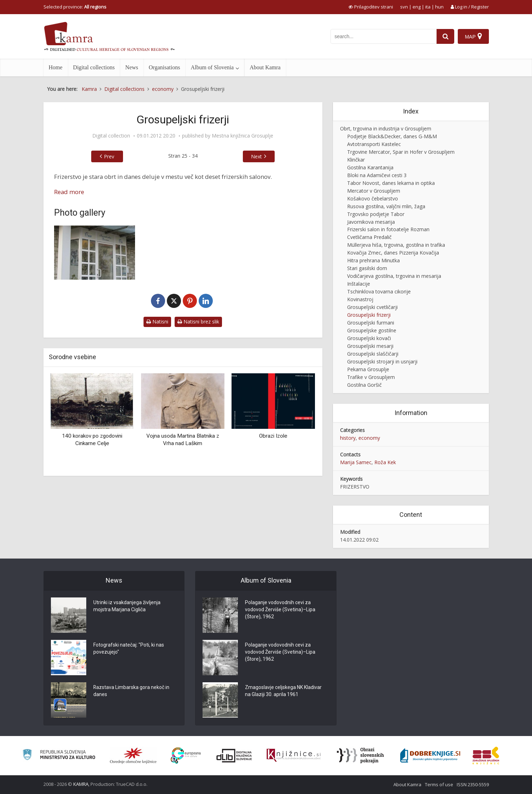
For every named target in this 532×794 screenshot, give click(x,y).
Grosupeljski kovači (369, 338)
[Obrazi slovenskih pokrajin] (360, 755)
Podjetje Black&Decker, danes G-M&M (392, 136)
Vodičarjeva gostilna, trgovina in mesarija (394, 276)
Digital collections (94, 67)
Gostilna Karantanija (370, 167)
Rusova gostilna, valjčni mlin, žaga (386, 206)
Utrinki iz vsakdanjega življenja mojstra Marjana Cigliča (127, 606)
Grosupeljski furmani (371, 323)
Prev (109, 156)
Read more (69, 192)
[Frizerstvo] (95, 253)
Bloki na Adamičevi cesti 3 (377, 175)
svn (404, 7)
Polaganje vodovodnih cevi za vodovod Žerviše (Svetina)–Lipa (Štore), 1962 (280, 610)
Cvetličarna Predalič (369, 237)
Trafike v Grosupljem (371, 377)
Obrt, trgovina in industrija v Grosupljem (386, 129)
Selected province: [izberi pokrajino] (75, 7)
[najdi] (445, 36)
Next (256, 156)
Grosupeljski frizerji (369, 315)
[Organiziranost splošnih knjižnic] (133, 755)
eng (417, 7)
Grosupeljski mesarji (370, 346)
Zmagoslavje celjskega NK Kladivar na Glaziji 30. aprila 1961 (283, 691)
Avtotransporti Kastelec (374, 144)
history (348, 438)
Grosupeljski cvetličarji (372, 307)
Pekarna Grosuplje (368, 369)
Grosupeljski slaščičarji (373, 354)
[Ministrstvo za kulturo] (59, 756)
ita (428, 7)
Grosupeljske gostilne (372, 330)
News (131, 67)
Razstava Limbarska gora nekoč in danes (131, 691)
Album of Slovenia (212, 67)
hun (439, 7)
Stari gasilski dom (367, 268)
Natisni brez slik (198, 322)
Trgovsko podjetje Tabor (376, 214)
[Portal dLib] (234, 755)
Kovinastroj (360, 299)
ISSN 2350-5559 (473, 784)
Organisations (165, 67)
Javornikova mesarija (371, 222)
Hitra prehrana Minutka (373, 260)
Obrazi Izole (273, 436)
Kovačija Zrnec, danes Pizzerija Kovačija (393, 253)
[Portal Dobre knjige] (430, 755)
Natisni (157, 322)
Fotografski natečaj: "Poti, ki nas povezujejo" (129, 649)
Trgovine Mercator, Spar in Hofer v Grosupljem (401, 152)
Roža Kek (385, 462)
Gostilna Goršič (364, 385)
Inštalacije (359, 284)
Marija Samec (356, 462)
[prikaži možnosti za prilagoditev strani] (371, 7)
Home (56, 67)
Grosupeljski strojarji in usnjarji (382, 361)
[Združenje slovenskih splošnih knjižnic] (294, 755)
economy (369, 438)
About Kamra (265, 67)
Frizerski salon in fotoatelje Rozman (388, 229)
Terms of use (439, 784)
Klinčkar (356, 160)
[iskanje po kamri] (384, 36)
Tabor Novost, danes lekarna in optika (391, 183)
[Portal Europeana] (186, 756)
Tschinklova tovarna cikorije (379, 291)
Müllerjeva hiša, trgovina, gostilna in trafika (396, 245)
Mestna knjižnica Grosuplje (242, 136)
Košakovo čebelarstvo (373, 198)
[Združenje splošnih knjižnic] (486, 755)
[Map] (473, 36)
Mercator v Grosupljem (374, 191)
